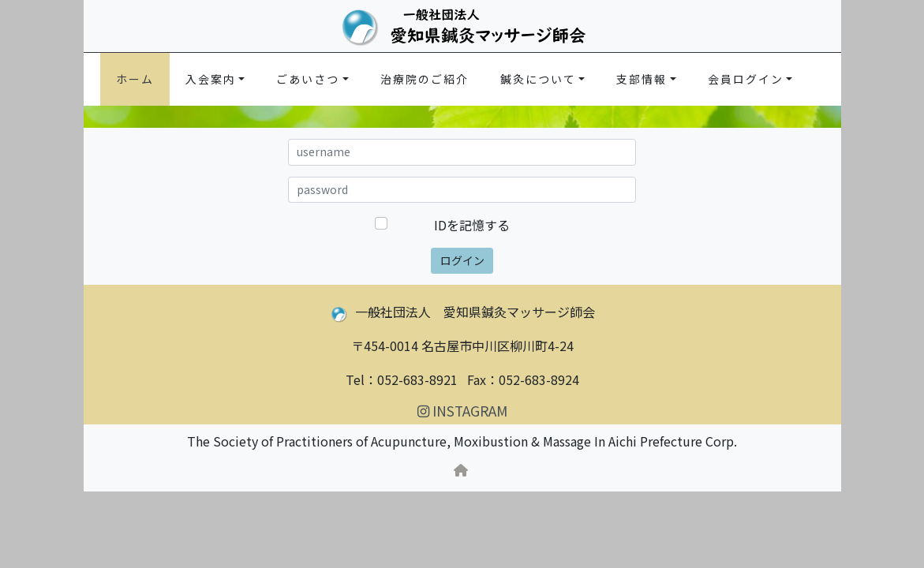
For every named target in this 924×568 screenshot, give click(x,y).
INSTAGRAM (462, 411)
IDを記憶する (472, 225)
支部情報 (642, 79)
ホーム (135, 79)
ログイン (462, 260)
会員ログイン (746, 79)
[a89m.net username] (462, 152)
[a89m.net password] (462, 190)
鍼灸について (538, 79)
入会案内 (211, 79)
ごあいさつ (308, 79)
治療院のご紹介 (425, 79)
